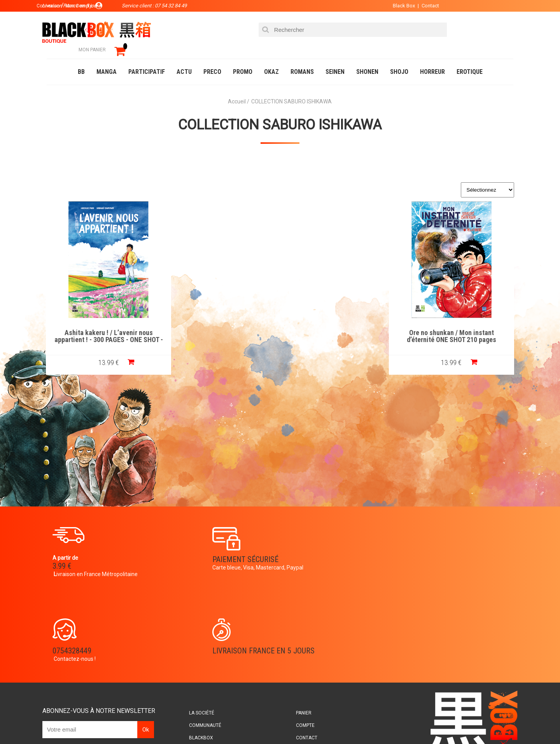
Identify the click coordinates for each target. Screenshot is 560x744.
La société (209, 622)
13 (103, 351)
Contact (415, 6)
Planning (207, 659)
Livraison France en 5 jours (448, 554)
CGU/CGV (295, 659)
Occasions (220, 722)
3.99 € (68, 556)
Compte (294, 634)
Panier (292, 622)
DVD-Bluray (103, 722)
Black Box (389, 6)
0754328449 (311, 549)
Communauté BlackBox (162, 722)
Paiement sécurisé (208, 549)
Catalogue (62, 722)
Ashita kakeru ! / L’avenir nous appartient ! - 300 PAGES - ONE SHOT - (103, 325)
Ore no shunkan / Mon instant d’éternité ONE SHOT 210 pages (457, 325)
